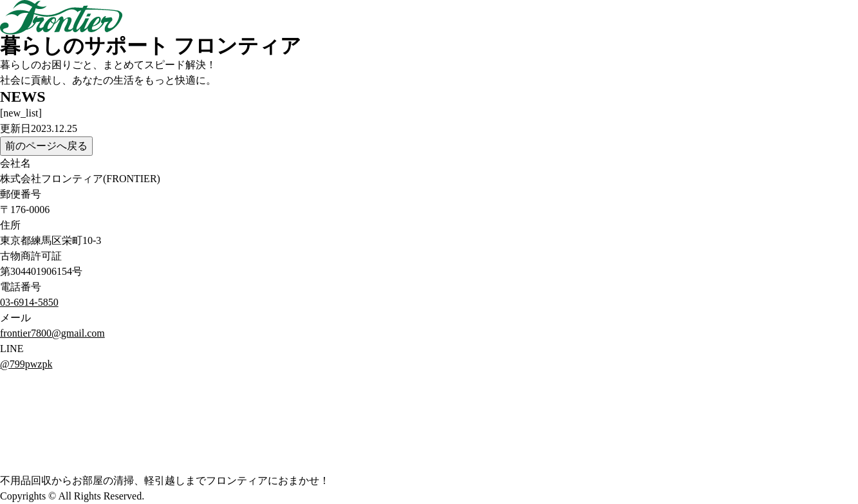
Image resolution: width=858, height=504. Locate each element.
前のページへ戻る (46, 146)
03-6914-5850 (29, 302)
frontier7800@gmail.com (52, 333)
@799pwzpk (26, 364)
